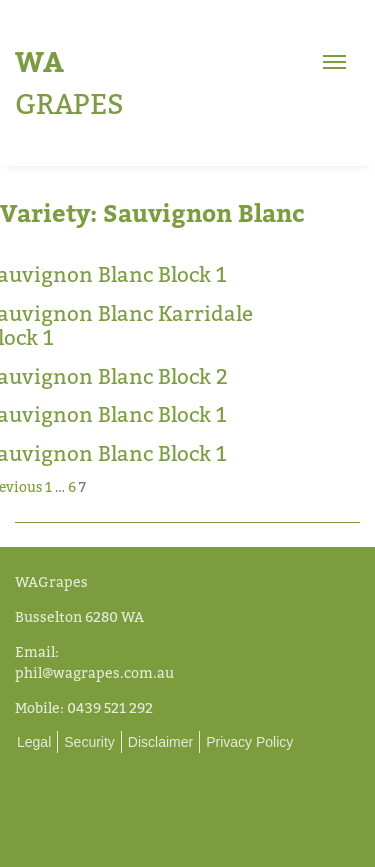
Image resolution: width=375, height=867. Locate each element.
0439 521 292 (110, 707)
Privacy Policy (249, 742)
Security (89, 742)
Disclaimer (160, 742)
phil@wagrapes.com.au (94, 672)
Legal (34, 742)
